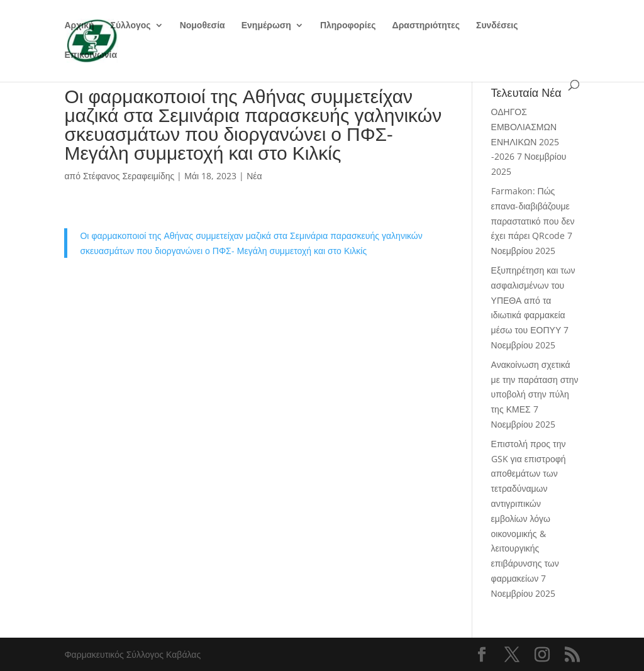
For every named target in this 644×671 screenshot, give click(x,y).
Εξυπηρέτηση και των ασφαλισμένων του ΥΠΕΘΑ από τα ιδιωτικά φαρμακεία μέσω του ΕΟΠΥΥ (533, 300)
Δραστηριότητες (426, 26)
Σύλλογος (131, 26)
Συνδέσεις (497, 26)
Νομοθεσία (203, 26)
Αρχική (79, 26)
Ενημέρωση (266, 26)
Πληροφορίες (348, 26)
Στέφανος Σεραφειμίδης (129, 176)
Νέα (254, 176)
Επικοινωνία (91, 55)
